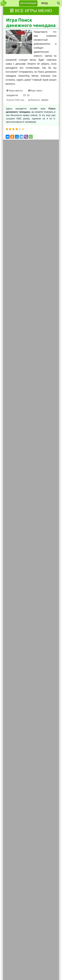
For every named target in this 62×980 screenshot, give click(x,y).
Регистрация (28, 3)
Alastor (45, 100)
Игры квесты (15, 91)
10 (28, 95)
